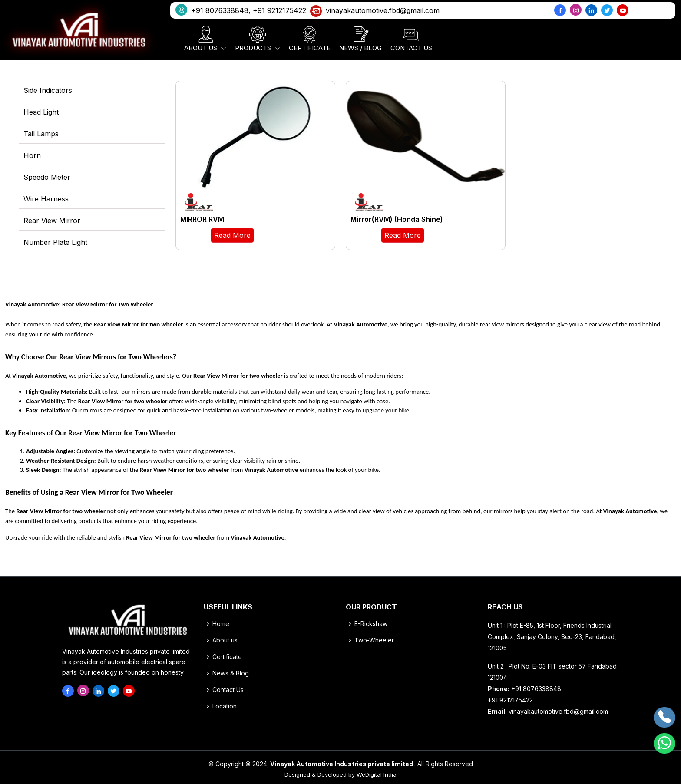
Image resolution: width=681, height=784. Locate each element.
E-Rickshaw (371, 624)
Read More (232, 236)
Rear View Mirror (52, 221)
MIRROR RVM (202, 220)
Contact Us (228, 690)
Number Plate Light (55, 243)
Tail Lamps (41, 134)
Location (225, 707)
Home (221, 624)
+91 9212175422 (279, 10)
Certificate (227, 657)
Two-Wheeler (374, 641)
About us (225, 641)
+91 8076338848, (213, 10)
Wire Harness (46, 199)
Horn (32, 156)
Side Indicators (48, 91)
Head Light (41, 112)
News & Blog (231, 674)
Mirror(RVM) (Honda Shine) (397, 220)
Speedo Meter (47, 178)
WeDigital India (377, 775)
